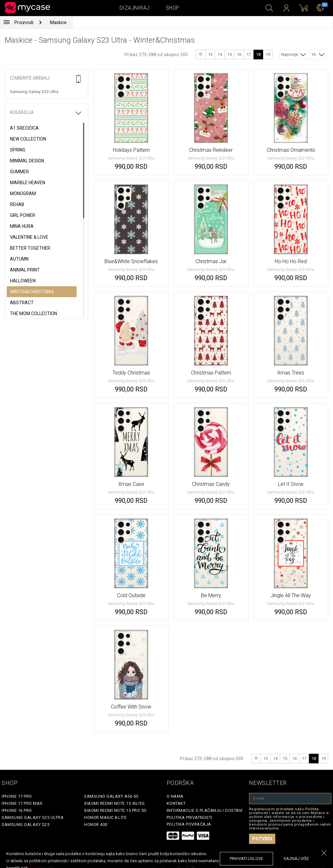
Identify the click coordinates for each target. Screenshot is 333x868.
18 (258, 54)
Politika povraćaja (189, 824)
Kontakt (176, 803)
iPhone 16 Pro (17, 810)
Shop (173, 8)
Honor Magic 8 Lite (105, 817)
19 (268, 54)
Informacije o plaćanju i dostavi (205, 810)
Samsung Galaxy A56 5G (111, 796)
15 (229, 54)
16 (239, 54)
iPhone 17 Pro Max (22, 803)
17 (249, 54)
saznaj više (296, 859)
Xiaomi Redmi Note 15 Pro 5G (115, 810)
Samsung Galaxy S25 (25, 825)
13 (210, 54)
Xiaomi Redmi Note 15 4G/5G (114, 803)
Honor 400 (96, 825)
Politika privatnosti (190, 817)
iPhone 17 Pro (17, 796)
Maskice (58, 22)
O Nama (175, 796)
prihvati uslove (246, 859)
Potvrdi (262, 839)
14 (220, 54)
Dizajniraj (135, 8)
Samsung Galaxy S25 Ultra (33, 817)
